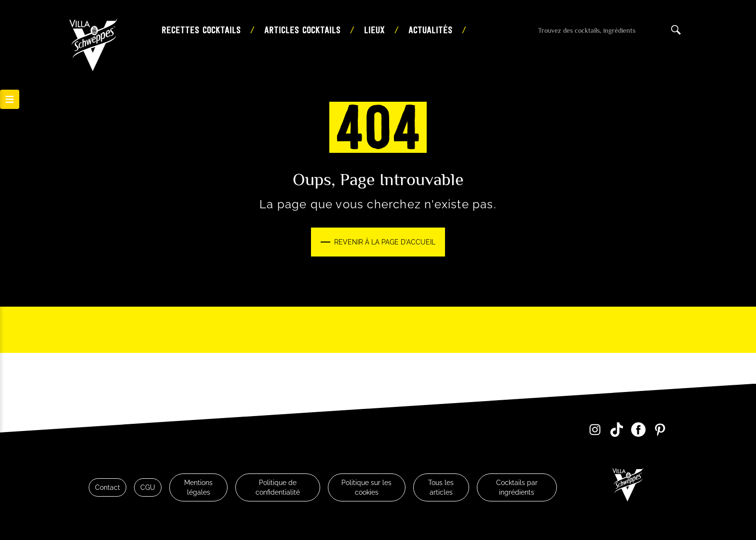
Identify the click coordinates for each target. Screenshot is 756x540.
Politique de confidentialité (278, 487)
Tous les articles (441, 487)
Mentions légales (198, 487)
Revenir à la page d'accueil (385, 242)
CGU (148, 487)
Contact (108, 487)
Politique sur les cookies (366, 487)
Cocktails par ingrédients (517, 487)
